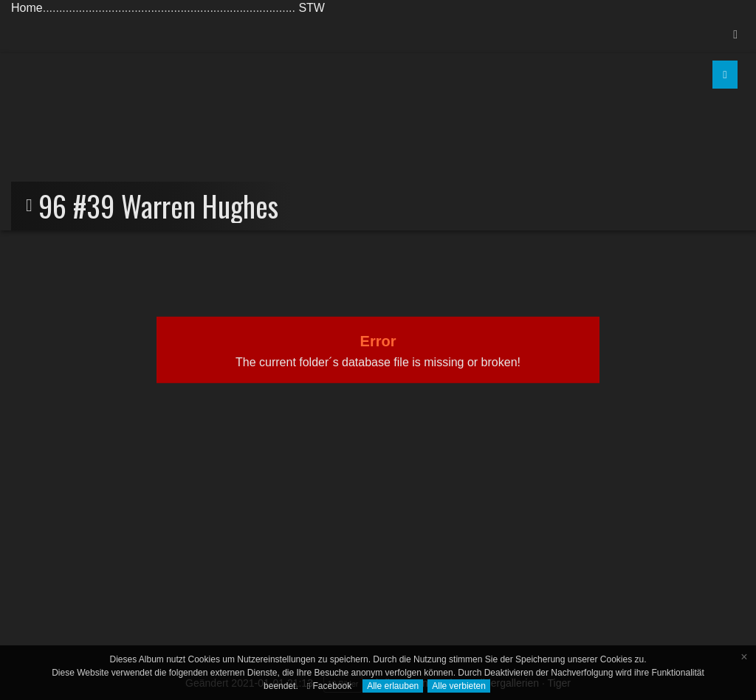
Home (27, 8)
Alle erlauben (393, 686)
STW (312, 8)
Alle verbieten (459, 686)
